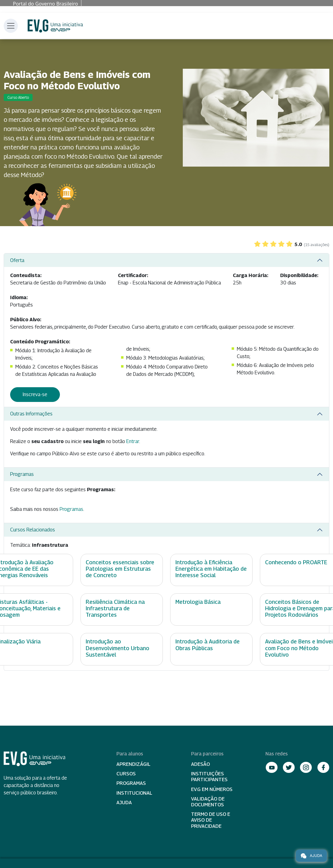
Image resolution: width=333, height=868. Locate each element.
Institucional (134, 793)
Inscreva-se (35, 394)
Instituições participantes (209, 777)
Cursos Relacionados (33, 530)
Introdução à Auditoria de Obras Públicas (208, 645)
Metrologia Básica (198, 602)
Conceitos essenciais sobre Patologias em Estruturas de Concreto (120, 569)
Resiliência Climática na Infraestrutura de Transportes (115, 608)
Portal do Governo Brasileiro (45, 4)
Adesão (200, 764)
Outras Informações (31, 414)
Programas (22, 474)
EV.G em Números (212, 789)
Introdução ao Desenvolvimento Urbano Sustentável (118, 648)
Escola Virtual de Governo (55, 26)
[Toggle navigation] (11, 26)
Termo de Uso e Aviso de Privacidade (211, 820)
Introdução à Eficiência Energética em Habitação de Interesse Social (211, 569)
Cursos (126, 774)
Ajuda (124, 802)
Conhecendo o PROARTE (296, 562)
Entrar (133, 441)
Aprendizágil (133, 764)
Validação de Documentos (208, 802)
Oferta (17, 260)
